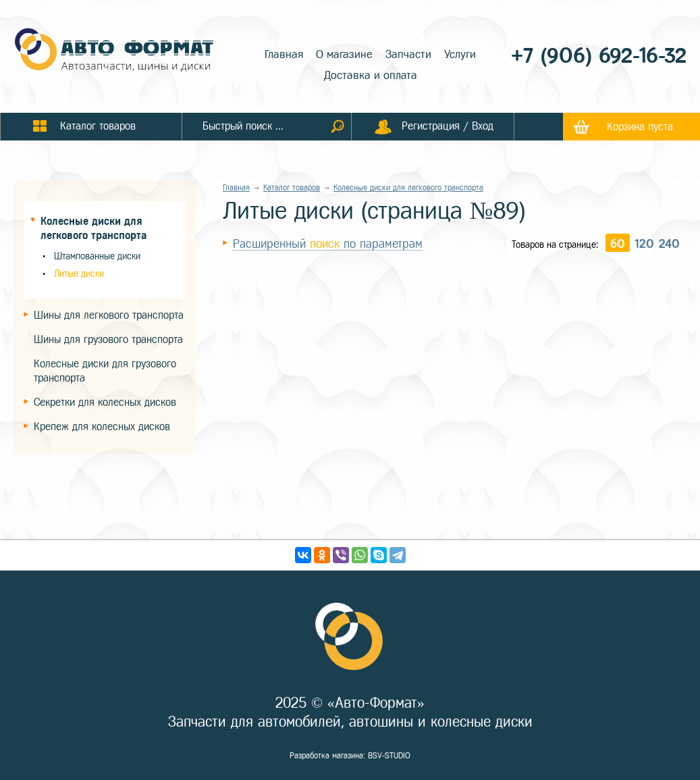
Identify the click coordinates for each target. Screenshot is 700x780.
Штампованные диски (97, 256)
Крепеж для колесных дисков (102, 426)
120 (644, 244)
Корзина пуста (640, 127)
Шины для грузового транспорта (108, 339)
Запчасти (408, 54)
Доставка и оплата (371, 75)
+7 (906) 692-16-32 (599, 56)
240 (669, 244)
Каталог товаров (292, 188)
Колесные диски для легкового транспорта (408, 188)
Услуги (460, 54)
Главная (284, 54)
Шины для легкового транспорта (109, 315)
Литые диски (79, 274)
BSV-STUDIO (389, 756)
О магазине (344, 54)
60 (618, 244)
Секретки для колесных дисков (105, 402)
